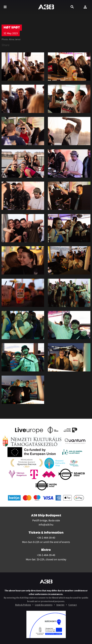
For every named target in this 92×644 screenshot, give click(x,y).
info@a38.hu (46, 525)
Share (6, 45)
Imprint (60, 605)
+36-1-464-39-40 (46, 538)
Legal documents (44, 605)
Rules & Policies (23, 605)
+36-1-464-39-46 (46, 555)
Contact (73, 605)
